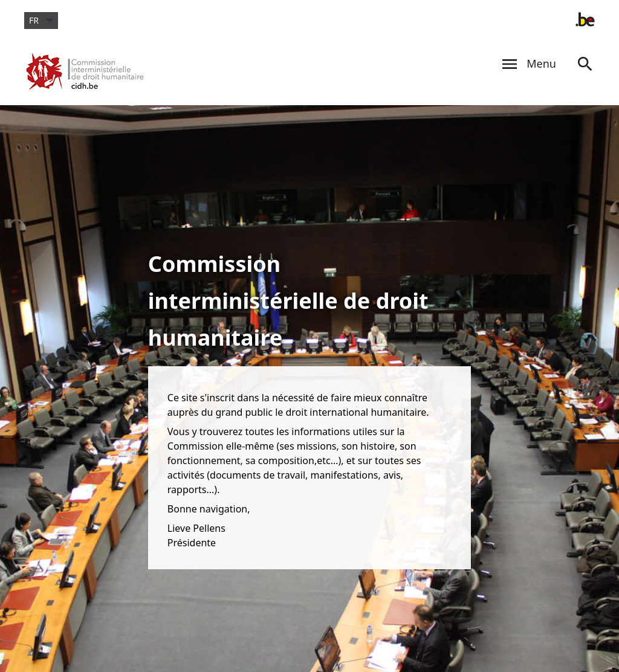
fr (41, 21)
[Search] (585, 75)
